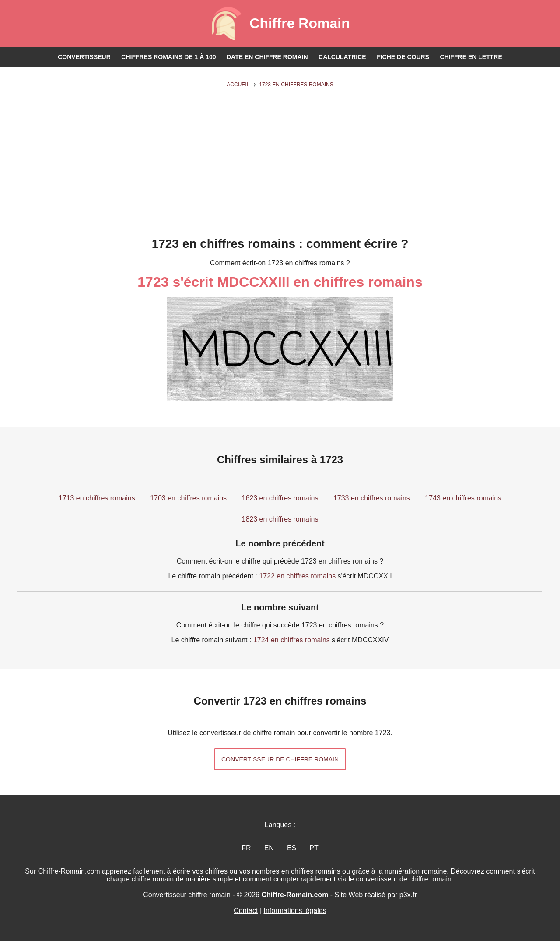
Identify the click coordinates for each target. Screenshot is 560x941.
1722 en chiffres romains (297, 576)
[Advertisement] (280, 171)
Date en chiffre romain (267, 57)
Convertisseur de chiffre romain (280, 759)
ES (292, 848)
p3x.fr (408, 895)
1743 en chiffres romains (463, 498)
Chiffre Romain (299, 23)
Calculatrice (342, 57)
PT (314, 848)
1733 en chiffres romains (372, 498)
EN (269, 848)
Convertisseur (84, 57)
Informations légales (295, 911)
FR (246, 848)
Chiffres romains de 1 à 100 (168, 57)
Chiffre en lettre (471, 57)
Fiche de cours (403, 57)
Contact (246, 911)
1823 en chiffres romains (280, 519)
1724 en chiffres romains (292, 640)
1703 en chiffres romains (188, 498)
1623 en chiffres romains (280, 498)
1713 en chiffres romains (97, 498)
